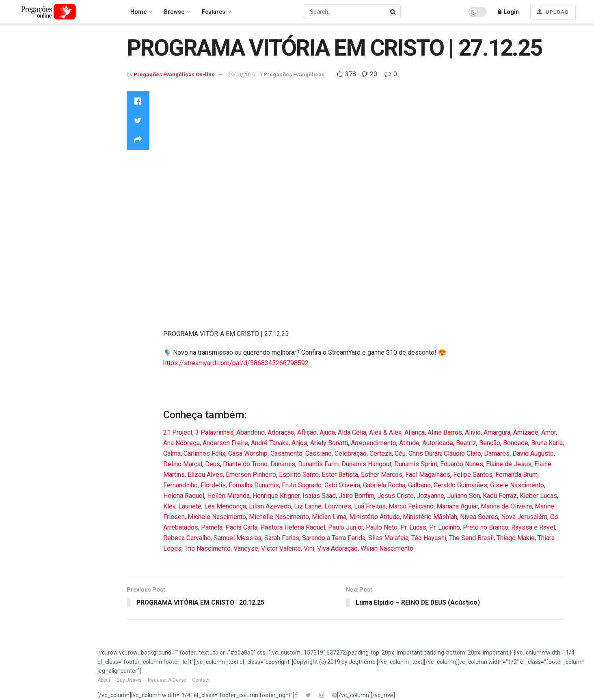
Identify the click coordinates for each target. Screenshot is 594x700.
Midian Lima (329, 517)
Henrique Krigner (276, 496)
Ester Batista (340, 475)
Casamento (286, 453)
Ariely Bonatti (329, 443)
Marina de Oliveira (506, 506)
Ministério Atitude (375, 517)
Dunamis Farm (318, 464)
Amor (549, 432)
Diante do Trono (245, 464)
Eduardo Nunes (462, 464)
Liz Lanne (308, 506)
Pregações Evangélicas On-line (47, 266)
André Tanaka (270, 443)
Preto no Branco (486, 527)
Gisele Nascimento (517, 485)
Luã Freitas (370, 506)
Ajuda (327, 432)
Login (508, 12)
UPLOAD (553, 12)
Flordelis (213, 485)
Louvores (21, 140)
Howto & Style (26, 129)
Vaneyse (246, 548)
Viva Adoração (337, 548)
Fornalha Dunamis (254, 485)
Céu (400, 453)
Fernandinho (180, 485)
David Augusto (533, 453)
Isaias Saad (319, 496)
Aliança (415, 432)
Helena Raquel (184, 496)
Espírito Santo (299, 475)
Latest (16, 78)
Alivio (473, 432)
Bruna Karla (547, 443)
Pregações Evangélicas (40, 183)
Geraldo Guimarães (460, 485)
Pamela (212, 527)
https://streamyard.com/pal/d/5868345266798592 (236, 363)
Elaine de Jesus (509, 464)
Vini (309, 548)
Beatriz (466, 443)
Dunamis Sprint (416, 464)
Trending (20, 56)
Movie (16, 151)
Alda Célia (352, 432)
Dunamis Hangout (366, 464)
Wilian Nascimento (387, 548)
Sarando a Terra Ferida (334, 538)
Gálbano (419, 485)
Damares (497, 453)
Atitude (409, 443)
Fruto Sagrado (302, 485)
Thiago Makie (516, 538)
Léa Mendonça (225, 506)
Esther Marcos (382, 475)
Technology (24, 194)
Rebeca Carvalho (187, 538)
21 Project (178, 432)
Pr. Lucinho (445, 527)
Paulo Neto (382, 527)
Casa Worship (248, 453)
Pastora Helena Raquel (293, 527)
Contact (201, 681)
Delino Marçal (183, 464)
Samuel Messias (238, 538)
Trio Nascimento (207, 548)
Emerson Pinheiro (251, 475)
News (15, 172)
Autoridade (438, 443)
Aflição (307, 432)
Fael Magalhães (428, 475)
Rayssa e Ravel (533, 527)
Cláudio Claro (462, 453)
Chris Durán (425, 453)
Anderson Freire (225, 443)
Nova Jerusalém (524, 517)
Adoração (281, 432)
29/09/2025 (241, 74)
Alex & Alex (385, 432)
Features (214, 12)
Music (16, 161)
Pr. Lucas (413, 527)
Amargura (497, 432)
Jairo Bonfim (356, 496)
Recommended (29, 67)
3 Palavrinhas (214, 432)
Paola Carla (241, 527)
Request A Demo (167, 681)
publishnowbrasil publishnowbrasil (34, 236)
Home (16, 45)
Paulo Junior (346, 527)
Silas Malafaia (388, 538)
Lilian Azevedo (270, 506)
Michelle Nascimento (279, 517)
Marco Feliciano (411, 506)
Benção (490, 443)
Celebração (351, 453)
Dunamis (283, 464)
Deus (213, 464)
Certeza (381, 453)
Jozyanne (430, 496)
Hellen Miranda (228, 496)
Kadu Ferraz (500, 496)
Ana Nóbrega (181, 443)
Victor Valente (281, 548)
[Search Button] (393, 12)
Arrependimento (374, 443)
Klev (169, 506)
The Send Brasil (471, 538)
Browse (174, 12)
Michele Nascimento (217, 517)
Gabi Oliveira (342, 485)
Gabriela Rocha (384, 485)
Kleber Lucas (538, 496)
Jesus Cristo (395, 496)
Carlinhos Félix (204, 453)
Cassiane (319, 453)
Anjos (299, 443)
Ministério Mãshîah (430, 517)
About (104, 681)
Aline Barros (445, 432)
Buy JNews (129, 681)
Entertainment (27, 107)
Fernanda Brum (516, 475)
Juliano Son (463, 496)
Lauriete (190, 506)
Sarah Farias (282, 538)
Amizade (526, 432)
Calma (172, 453)
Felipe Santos (473, 475)
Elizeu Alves (205, 475)
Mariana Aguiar (457, 506)
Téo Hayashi (429, 538)
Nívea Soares (479, 517)
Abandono (251, 432)
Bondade (516, 443)
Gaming (19, 118)
